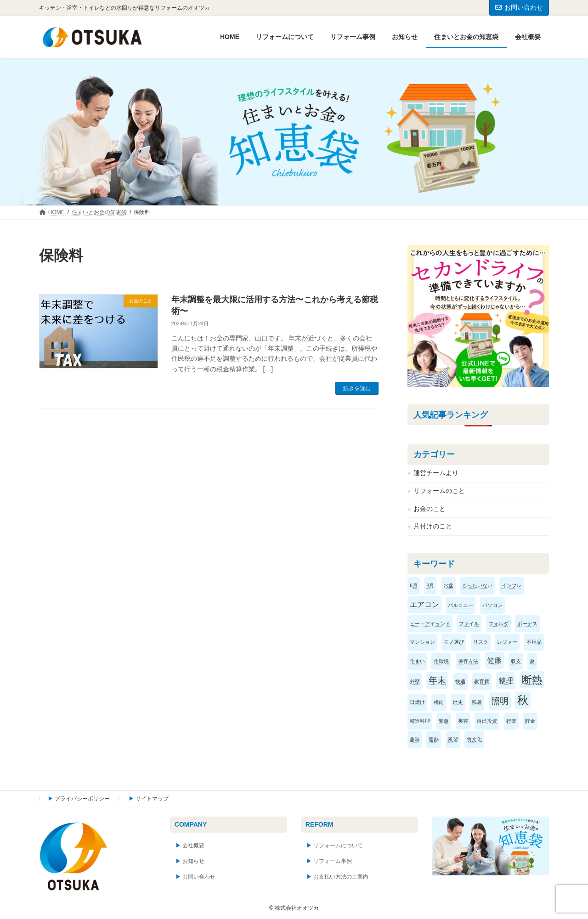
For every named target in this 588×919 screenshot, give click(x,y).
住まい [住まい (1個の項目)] (417, 661)
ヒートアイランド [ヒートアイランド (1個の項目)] (430, 624)
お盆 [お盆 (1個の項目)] (448, 586)
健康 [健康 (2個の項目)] (495, 661)
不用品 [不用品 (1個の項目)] (534, 642)
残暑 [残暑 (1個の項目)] (477, 703)
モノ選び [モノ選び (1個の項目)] (454, 642)
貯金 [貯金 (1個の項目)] (530, 721)
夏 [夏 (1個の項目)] (532, 661)
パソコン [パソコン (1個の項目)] (492, 605)
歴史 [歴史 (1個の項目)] (458, 703)
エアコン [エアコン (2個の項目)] (424, 604)
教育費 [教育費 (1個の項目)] (482, 682)
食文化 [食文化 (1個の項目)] (475, 739)
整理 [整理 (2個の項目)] (506, 681)
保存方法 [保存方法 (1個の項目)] (468, 661)
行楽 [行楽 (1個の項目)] (511, 721)
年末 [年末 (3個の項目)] (438, 681)
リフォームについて (338, 846)
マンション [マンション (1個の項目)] (422, 642)
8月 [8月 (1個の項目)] (431, 586)
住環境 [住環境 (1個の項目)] (442, 661)
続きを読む (357, 388)
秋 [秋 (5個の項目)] (523, 701)
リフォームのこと (439, 491)
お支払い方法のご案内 (341, 877)
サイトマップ (152, 799)
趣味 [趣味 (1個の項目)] (415, 739)
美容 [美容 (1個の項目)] (463, 721)
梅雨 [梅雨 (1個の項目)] (439, 703)
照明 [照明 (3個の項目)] (500, 701)
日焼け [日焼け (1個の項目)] (417, 703)
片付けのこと (433, 527)
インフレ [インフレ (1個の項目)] (512, 586)
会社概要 (193, 846)
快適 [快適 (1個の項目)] (460, 682)
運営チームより (436, 473)
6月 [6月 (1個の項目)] (414, 586)
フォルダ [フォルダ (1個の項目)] (498, 624)
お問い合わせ (519, 7)
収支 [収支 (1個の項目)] (516, 661)
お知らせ (193, 862)
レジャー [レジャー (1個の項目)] (508, 642)
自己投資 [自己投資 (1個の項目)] (487, 721)
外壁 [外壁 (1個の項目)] (415, 682)
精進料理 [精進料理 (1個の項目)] (420, 721)
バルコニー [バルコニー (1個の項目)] (461, 605)
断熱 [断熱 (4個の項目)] (532, 680)
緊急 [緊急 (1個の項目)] (444, 721)
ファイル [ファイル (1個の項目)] (469, 624)
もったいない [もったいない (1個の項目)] (477, 586)
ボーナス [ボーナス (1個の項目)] (528, 624)
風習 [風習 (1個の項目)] (453, 739)
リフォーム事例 (333, 862)
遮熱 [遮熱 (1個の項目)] (434, 739)
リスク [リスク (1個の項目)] (481, 642)
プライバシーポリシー (82, 799)
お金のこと (430, 509)
